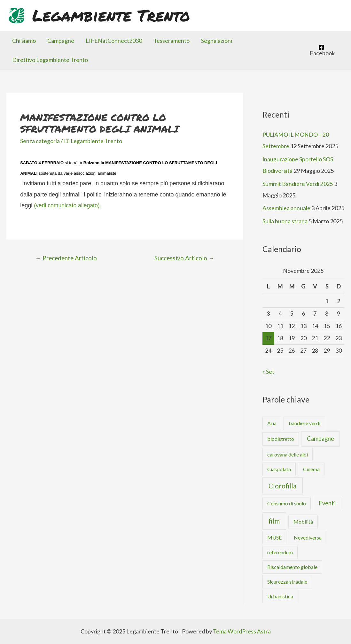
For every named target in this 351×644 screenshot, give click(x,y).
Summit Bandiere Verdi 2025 (298, 183)
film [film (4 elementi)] (274, 521)
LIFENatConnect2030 (114, 41)
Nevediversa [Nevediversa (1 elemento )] (308, 537)
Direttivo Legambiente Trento (50, 60)
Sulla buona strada (285, 221)
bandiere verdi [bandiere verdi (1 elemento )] (304, 422)
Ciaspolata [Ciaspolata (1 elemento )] (279, 468)
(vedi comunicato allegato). (68, 205)
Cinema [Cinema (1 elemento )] (311, 468)
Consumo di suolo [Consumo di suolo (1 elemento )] (287, 503)
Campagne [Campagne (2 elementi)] (320, 438)
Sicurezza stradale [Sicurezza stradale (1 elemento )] (287, 581)
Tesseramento (172, 41)
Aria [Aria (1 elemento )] (272, 422)
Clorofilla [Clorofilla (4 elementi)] (282, 485)
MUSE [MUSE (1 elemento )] (274, 537)
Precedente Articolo (67, 258)
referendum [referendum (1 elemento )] (280, 552)
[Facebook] (321, 50)
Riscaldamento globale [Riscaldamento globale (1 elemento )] (292, 567)
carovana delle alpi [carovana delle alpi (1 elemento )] (288, 454)
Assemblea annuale (286, 208)
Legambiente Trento (111, 15)
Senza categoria (40, 141)
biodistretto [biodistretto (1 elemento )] (281, 438)
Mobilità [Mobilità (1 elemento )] (303, 521)
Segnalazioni (217, 41)
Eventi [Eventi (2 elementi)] (327, 503)
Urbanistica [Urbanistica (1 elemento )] (280, 596)
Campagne (61, 41)
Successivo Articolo (184, 258)
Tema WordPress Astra (242, 631)
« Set (268, 371)
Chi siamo (24, 41)
